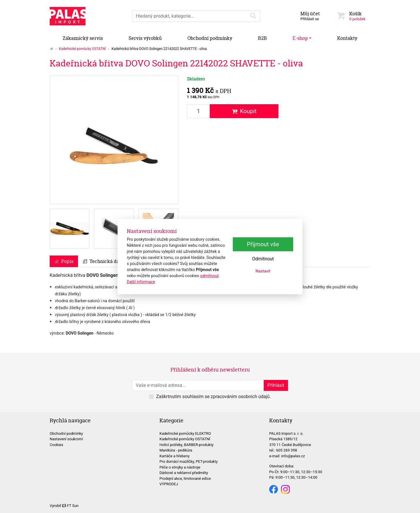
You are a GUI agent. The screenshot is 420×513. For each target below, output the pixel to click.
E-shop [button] (300, 38)
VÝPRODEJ (169, 484)
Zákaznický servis (83, 38)
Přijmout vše (263, 244)
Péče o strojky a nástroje (180, 467)
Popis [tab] (64, 261)
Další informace (141, 282)
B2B (262, 38)
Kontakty (347, 38)
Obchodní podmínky (210, 38)
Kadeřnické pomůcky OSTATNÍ (82, 49)
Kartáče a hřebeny (174, 456)
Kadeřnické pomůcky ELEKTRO (185, 433)
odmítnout (209, 276)
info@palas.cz (293, 456)
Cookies (56, 445)
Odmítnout (263, 259)
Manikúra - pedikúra (176, 450)
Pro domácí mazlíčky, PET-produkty (189, 461)
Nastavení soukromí (66, 439)
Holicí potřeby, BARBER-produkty (186, 445)
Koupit (244, 111)
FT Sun (70, 506)
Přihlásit (276, 385)
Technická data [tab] (103, 261)
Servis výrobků (145, 38)
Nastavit (263, 271)
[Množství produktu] (198, 111)
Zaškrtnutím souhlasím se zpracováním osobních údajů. (213, 397)
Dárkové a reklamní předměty (184, 473)
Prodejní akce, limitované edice (185, 479)
